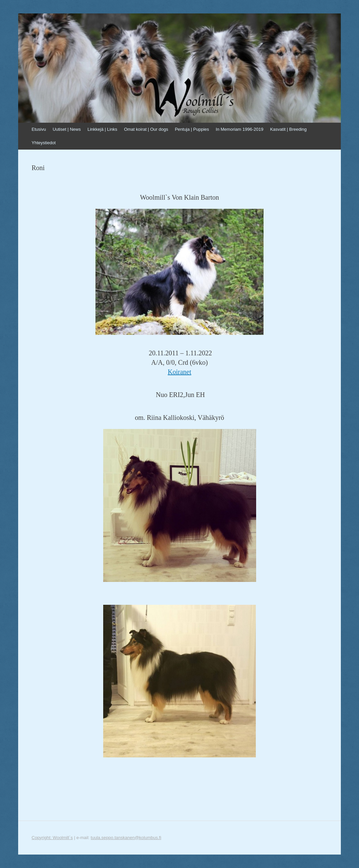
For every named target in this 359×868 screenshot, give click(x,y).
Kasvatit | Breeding (288, 129)
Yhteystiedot (44, 143)
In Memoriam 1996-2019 (240, 129)
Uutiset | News (67, 129)
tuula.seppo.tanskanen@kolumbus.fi (126, 838)
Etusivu (39, 129)
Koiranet (179, 372)
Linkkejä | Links (102, 129)
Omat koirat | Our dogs (146, 129)
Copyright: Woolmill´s (52, 838)
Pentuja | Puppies (192, 129)
